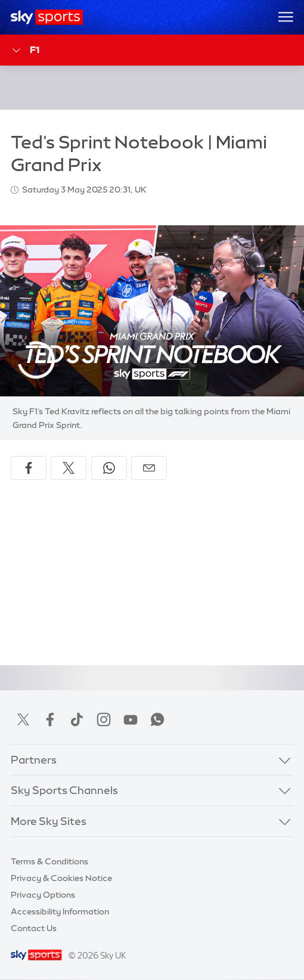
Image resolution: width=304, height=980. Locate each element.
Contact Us (34, 928)
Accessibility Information (60, 911)
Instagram (104, 720)
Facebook (50, 720)
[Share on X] (69, 468)
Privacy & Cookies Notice (61, 878)
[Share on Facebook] (29, 468)
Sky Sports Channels (64, 790)
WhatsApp (157, 720)
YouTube (131, 720)
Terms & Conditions (49, 861)
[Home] (47, 17)
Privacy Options (43, 895)
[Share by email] (149, 468)
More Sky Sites (49, 821)
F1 (25, 50)
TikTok (77, 720)
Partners (34, 760)
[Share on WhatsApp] (109, 468)
